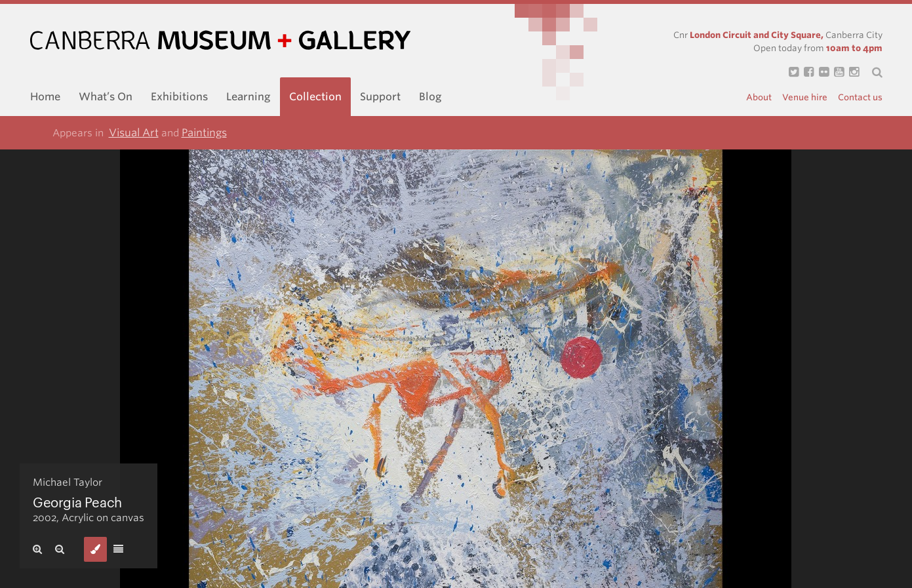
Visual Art (134, 133)
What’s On (106, 97)
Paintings (204, 133)
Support (380, 97)
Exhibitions (179, 97)
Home (45, 97)
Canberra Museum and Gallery (220, 40)
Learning (248, 97)
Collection (315, 97)
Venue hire (805, 97)
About (759, 97)
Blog (430, 97)
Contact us (860, 97)
